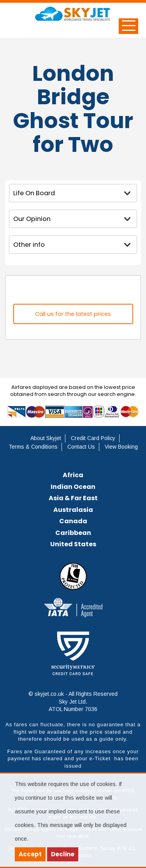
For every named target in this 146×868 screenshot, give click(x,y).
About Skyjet (46, 438)
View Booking (121, 447)
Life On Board (34, 193)
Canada (73, 521)
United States (73, 544)
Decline (63, 854)
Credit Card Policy (93, 438)
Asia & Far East (73, 498)
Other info (29, 245)
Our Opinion (32, 219)
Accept (30, 854)
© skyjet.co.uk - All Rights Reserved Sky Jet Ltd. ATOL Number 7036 (73, 701)
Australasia (73, 510)
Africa (73, 475)
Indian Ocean (73, 487)
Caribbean (73, 533)
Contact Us (81, 447)
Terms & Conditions (33, 447)
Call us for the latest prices (73, 314)
